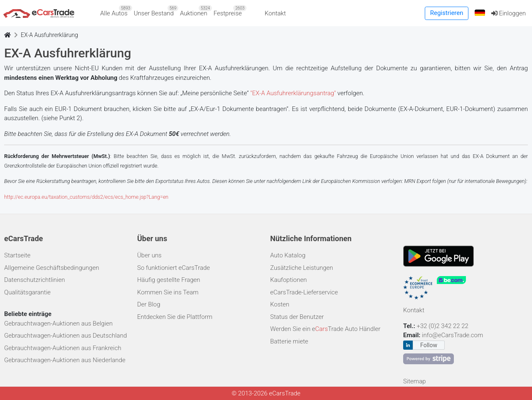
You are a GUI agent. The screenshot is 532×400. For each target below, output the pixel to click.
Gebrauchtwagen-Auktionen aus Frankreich (63, 348)
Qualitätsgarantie (27, 292)
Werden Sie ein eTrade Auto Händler (325, 329)
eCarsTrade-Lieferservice (304, 292)
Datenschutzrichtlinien (34, 280)
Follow (429, 345)
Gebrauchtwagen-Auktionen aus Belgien (58, 323)
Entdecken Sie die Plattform (175, 317)
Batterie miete (289, 341)
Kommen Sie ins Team (168, 292)
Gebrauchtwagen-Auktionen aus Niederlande (65, 360)
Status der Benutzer (297, 317)
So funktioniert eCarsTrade (174, 268)
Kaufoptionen (288, 280)
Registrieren (447, 13)
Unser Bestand (155, 11)
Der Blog (149, 304)
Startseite (17, 255)
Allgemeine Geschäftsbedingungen (52, 268)
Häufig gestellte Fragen (169, 280)
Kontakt (275, 13)
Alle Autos (115, 11)
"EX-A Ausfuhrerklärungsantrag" (293, 93)
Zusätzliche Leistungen (302, 268)
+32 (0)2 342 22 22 (443, 326)
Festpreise (229, 11)
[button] (480, 13)
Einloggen (509, 13)
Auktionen (195, 11)
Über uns (149, 255)
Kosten (280, 304)
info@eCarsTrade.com (452, 335)
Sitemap (415, 381)
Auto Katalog (288, 255)
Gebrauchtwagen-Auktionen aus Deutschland (65, 336)
